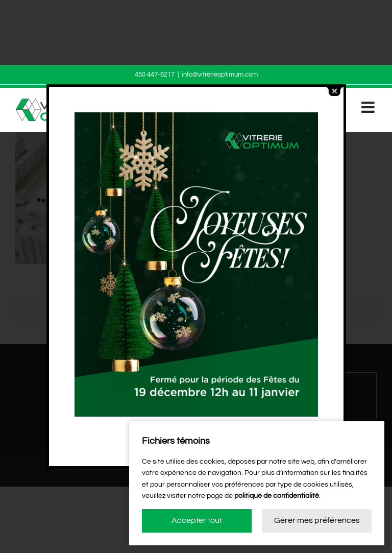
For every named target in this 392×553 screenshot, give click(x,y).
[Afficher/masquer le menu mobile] (369, 107)
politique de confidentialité (277, 496)
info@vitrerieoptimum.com (220, 75)
